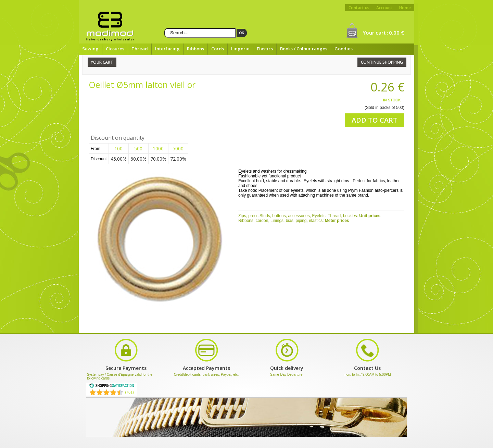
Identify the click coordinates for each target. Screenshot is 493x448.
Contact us (359, 8)
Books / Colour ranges (304, 49)
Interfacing (167, 49)
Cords (218, 49)
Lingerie (240, 49)
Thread (140, 49)
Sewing (90, 49)
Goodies (344, 49)
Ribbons (195, 49)
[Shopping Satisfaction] (112, 387)
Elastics (265, 49)
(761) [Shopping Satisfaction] (129, 392)
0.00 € (396, 33)
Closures (115, 49)
